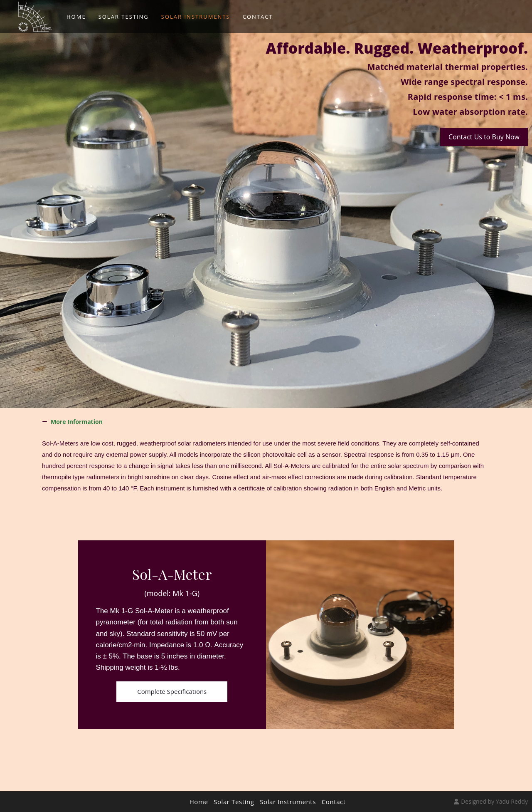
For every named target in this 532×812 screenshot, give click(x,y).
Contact (334, 802)
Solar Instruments (288, 802)
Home (199, 802)
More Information (77, 422)
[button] (266, 422)
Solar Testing (234, 802)
